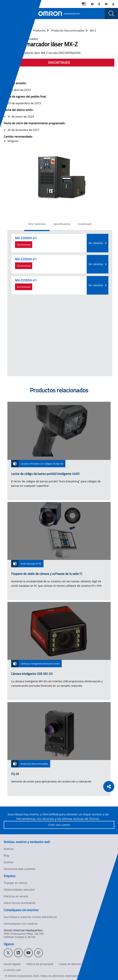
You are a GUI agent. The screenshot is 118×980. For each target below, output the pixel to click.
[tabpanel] (60, 303)
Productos (39, 30)
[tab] (37, 225)
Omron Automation (16, 30)
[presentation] (7, 14)
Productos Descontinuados (68, 30)
